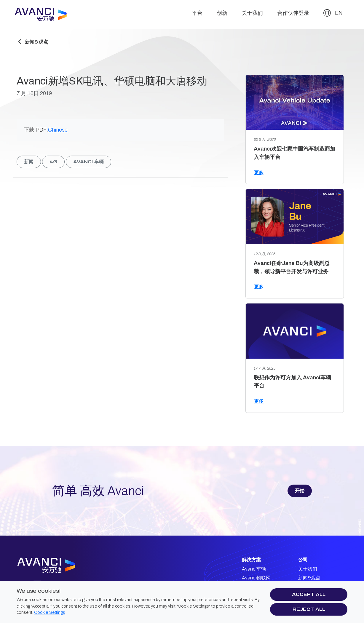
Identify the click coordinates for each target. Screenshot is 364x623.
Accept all (309, 594)
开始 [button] (300, 491)
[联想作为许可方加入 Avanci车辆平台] (295, 331)
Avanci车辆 (254, 569)
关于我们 (252, 13)
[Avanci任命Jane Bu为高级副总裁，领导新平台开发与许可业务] (295, 217)
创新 (222, 13)
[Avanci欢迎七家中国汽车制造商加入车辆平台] (295, 103)
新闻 (29, 162)
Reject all (309, 609)
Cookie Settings (50, 612)
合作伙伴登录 (293, 13)
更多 (259, 173)
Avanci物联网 (256, 578)
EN (333, 13)
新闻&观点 (36, 42)
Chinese (58, 130)
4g (53, 162)
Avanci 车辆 (88, 162)
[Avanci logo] (57, 565)
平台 (197, 13)
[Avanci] (43, 15)
